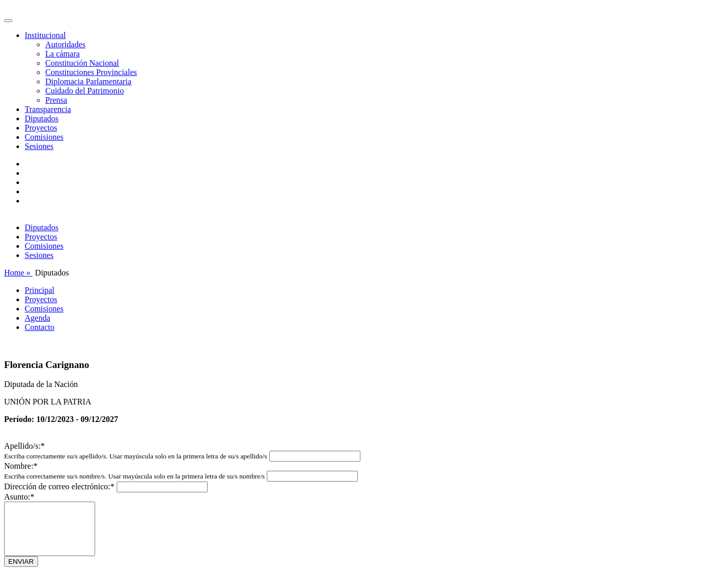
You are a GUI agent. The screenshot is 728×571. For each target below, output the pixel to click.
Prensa (56, 100)
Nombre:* (21, 466)
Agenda (38, 318)
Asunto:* (19, 497)
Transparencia (48, 109)
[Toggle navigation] (8, 21)
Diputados (42, 118)
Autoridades (65, 44)
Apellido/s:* (24, 446)
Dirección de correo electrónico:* (59, 486)
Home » (18, 273)
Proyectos (41, 128)
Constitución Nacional (82, 63)
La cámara (62, 54)
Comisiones (44, 137)
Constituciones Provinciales (91, 72)
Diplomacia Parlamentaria (88, 81)
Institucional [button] (45, 35)
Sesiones (39, 146)
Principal (40, 290)
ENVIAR (21, 561)
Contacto (40, 327)
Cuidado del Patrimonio (85, 91)
